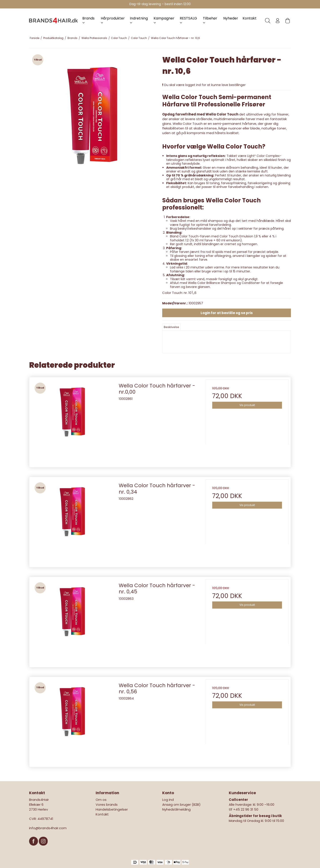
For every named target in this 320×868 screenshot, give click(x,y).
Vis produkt (247, 405)
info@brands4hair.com (48, 828)
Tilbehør (210, 20)
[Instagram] (43, 848)
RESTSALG (188, 20)
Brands (88, 20)
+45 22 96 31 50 (246, 809)
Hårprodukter (113, 20)
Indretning (139, 20)
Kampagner (164, 20)
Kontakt (250, 18)
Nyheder (231, 18)
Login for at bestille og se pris (227, 313)
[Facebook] (34, 848)
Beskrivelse (171, 327)
